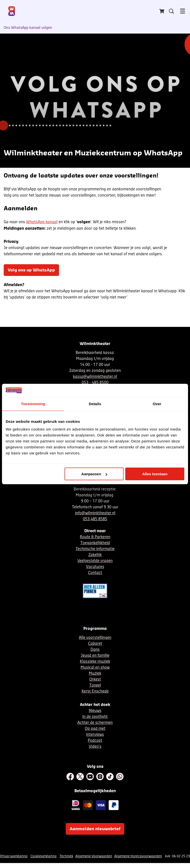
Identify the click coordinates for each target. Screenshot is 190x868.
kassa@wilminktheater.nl (95, 377)
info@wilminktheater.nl (95, 513)
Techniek (66, 856)
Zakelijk (95, 555)
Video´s (95, 747)
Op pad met (95, 729)
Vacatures (95, 567)
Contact (95, 573)
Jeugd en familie (95, 656)
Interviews (95, 735)
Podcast (95, 741)
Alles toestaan (155, 474)
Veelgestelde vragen (95, 561)
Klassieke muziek (95, 662)
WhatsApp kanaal (42, 222)
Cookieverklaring (44, 856)
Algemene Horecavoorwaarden (138, 856)
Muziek (95, 673)
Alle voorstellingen (95, 638)
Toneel (95, 685)
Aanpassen (94, 474)
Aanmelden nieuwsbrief (95, 829)
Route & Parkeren (95, 537)
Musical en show (95, 668)
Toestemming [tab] (33, 404)
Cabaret (95, 644)
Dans (95, 650)
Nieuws (95, 711)
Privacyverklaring (14, 856)
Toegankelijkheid (95, 543)
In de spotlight (95, 717)
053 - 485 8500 (95, 383)
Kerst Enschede (95, 691)
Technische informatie (95, 549)
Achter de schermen (95, 723)
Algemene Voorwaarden (94, 856)
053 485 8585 (95, 519)
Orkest (95, 679)
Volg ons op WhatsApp (31, 270)
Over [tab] (157, 404)
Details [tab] (95, 404)
